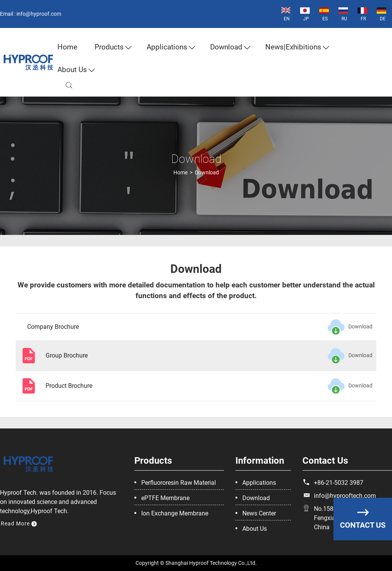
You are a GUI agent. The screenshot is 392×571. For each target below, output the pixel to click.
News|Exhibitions (293, 47)
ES (324, 14)
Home (67, 47)
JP (305, 14)
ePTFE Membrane (165, 498)
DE (381, 14)
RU (343, 14)
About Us (255, 529)
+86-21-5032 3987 (339, 483)
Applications (167, 47)
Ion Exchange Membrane (175, 513)
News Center (259, 513)
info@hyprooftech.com (345, 496)
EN (286, 14)
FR (362, 14)
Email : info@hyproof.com (31, 14)
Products (109, 47)
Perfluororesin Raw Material (179, 483)
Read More (19, 523)
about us (72, 70)
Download (226, 47)
